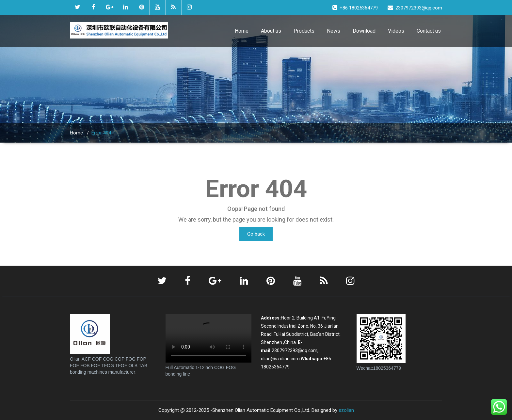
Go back (256, 234)
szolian (346, 410)
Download (364, 31)
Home (242, 31)
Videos (396, 31)
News (334, 31)
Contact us (429, 31)
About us (271, 31)
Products (304, 31)
